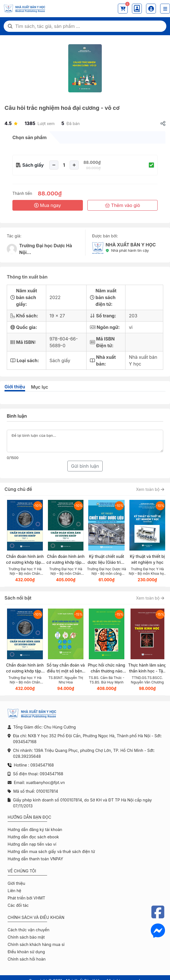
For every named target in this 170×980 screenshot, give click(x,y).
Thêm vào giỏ (122, 205)
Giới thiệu (15, 387)
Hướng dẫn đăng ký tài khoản (35, 829)
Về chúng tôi (22, 871)
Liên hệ (14, 891)
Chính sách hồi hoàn (27, 959)
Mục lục (40, 387)
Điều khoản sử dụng (26, 952)
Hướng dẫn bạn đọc (29, 817)
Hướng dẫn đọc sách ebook (33, 837)
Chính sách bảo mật (26, 937)
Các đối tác (18, 905)
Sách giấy (33, 165)
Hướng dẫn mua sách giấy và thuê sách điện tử (51, 851)
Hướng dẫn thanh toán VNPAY (35, 859)
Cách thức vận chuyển (28, 930)
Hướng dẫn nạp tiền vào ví (32, 844)
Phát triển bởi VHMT (26, 898)
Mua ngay (48, 205)
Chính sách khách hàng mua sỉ (36, 944)
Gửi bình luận (85, 466)
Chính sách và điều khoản (36, 917)
